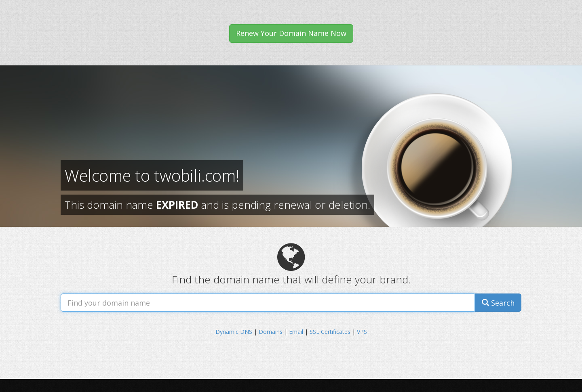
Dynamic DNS (234, 332)
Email (296, 332)
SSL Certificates (330, 332)
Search (498, 303)
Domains (271, 332)
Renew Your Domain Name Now (291, 33)
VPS (362, 332)
